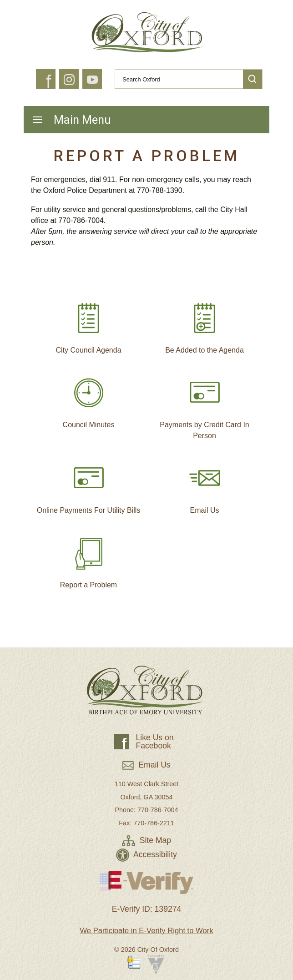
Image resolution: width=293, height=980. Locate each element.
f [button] (48, 82)
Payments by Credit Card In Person (205, 404)
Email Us (205, 485)
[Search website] (175, 79)
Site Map (146, 840)
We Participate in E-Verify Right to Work (146, 931)
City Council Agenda (88, 324)
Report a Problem (88, 559)
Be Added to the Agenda (205, 324)
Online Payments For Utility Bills (89, 485)
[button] (253, 79)
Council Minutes (89, 399)
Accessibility (146, 854)
